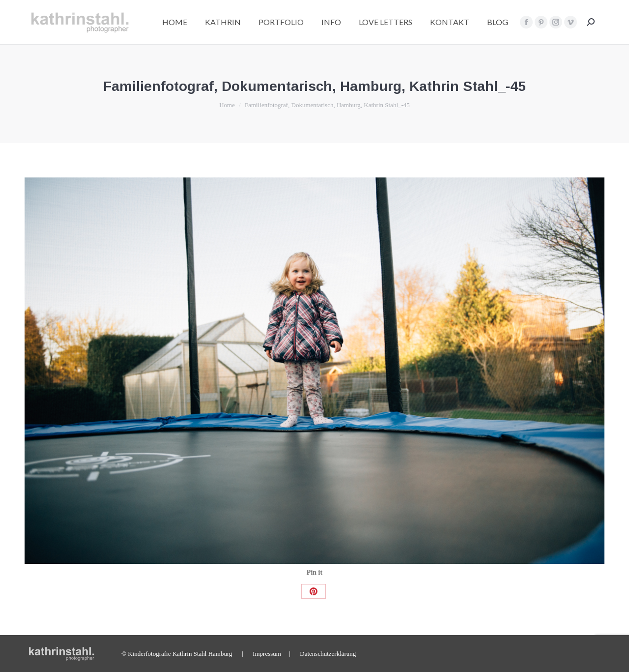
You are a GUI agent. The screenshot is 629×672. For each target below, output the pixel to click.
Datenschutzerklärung (328, 654)
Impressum (267, 654)
